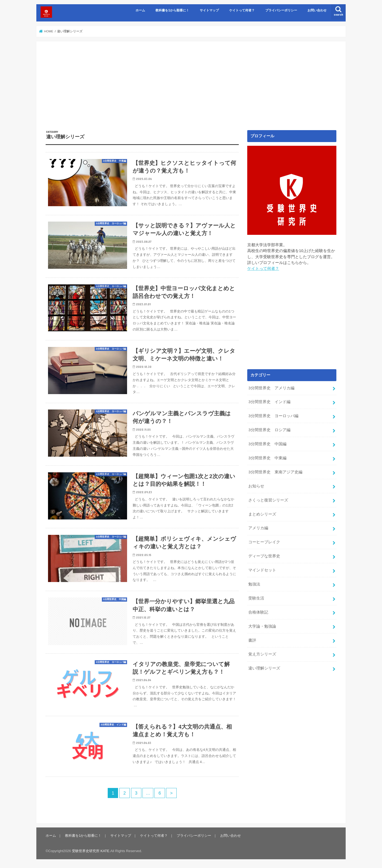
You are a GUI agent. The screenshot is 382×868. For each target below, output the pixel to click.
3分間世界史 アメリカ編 (271, 388)
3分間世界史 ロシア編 (269, 430)
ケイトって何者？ (242, 10)
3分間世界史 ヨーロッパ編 (273, 416)
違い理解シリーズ (264, 668)
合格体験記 (258, 612)
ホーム (140, 10)
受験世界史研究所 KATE (91, 851)
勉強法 (254, 584)
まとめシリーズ (262, 514)
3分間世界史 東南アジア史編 (275, 472)
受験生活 (256, 598)
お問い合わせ (317, 10)
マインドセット (262, 570)
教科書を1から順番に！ (172, 10)
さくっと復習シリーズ (268, 500)
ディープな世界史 (264, 556)
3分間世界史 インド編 (269, 402)
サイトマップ (209, 10)
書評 (252, 640)
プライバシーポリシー (281, 10)
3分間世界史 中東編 (267, 458)
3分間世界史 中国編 (267, 444)
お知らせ (256, 486)
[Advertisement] (191, 90)
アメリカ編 (258, 528)
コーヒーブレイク (264, 542)
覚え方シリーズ (262, 654)
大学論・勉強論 (262, 626)
